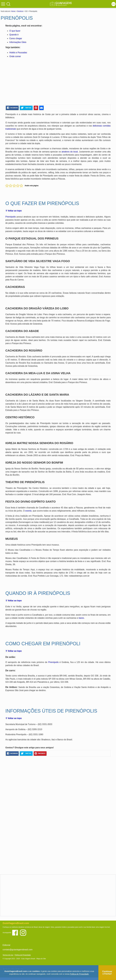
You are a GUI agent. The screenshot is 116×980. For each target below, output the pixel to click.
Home (13, 11)
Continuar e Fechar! (107, 973)
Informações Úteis (18, 42)
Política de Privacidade (23, 955)
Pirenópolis (11, 217)
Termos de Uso (8, 955)
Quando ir (14, 35)
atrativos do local (70, 152)
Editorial (6, 945)
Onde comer (15, 56)
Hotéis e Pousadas (18, 53)
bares (81, 618)
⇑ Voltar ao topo (14, 211)
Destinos (20, 11)
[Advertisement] (31, 82)
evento (28, 511)
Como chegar (16, 38)
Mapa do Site (41, 959)
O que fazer (15, 31)
